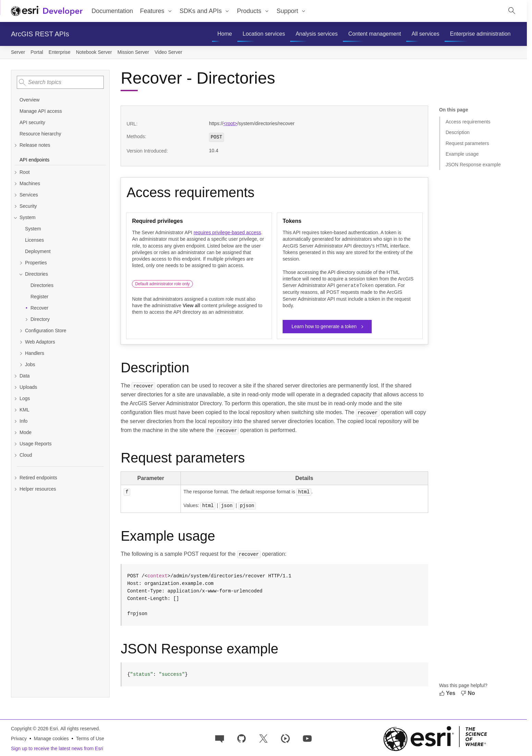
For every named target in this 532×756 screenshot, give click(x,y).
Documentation (112, 11)
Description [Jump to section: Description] (458, 132)
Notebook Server (94, 52)
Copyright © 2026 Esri (34, 728)
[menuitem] (225, 34)
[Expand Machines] (60, 184)
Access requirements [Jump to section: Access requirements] (468, 122)
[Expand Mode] (60, 433)
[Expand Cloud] (60, 455)
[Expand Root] (60, 172)
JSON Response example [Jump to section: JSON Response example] (473, 165)
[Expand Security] (60, 206)
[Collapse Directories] (63, 274)
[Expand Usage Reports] (60, 444)
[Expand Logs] (60, 399)
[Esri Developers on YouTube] (307, 737)
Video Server (168, 52)
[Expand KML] (60, 410)
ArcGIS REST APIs (40, 34)
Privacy (19, 738)
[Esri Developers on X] (263, 737)
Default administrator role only (162, 284)
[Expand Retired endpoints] (60, 478)
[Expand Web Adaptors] (63, 342)
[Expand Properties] (63, 263)
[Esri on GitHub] (242, 737)
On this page (454, 110)
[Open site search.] (512, 11)
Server (18, 52)
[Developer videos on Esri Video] (285, 737)
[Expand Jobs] (63, 365)
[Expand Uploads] (60, 387)
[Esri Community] (220, 737)
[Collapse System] (60, 218)
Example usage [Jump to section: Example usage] (462, 154)
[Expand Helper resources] (60, 489)
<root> (230, 123)
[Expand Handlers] (63, 353)
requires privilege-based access (227, 232)
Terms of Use (90, 738)
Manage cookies (51, 738)
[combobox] (60, 82)
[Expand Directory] (66, 319)
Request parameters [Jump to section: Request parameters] (467, 143)
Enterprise (60, 52)
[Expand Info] (60, 421)
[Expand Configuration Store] (63, 331)
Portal (37, 52)
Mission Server (133, 52)
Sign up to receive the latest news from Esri (57, 748)
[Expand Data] (60, 376)
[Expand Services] (60, 195)
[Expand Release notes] (60, 145)
